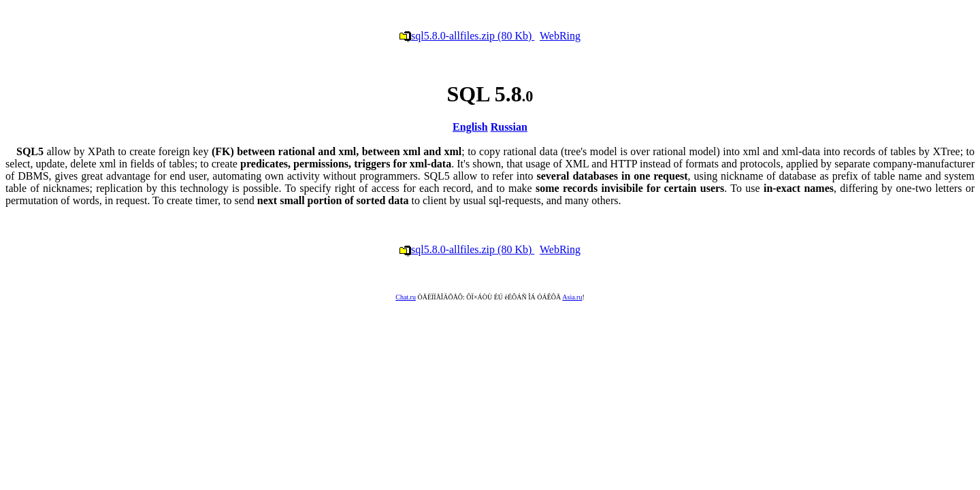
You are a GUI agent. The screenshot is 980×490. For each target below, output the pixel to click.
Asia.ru (572, 297)
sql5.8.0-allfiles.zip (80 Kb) (467, 36)
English (470, 127)
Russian (509, 127)
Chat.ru (406, 297)
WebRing (560, 36)
